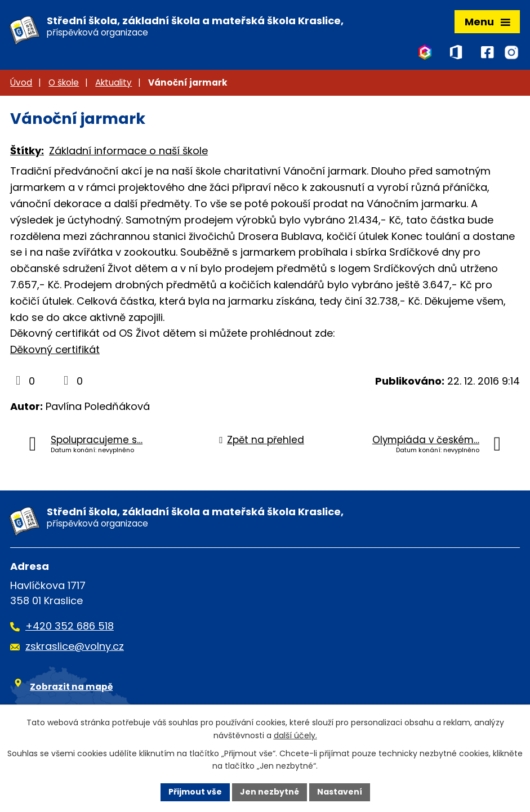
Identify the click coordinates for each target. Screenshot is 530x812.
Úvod (21, 82)
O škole (64, 82)
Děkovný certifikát (55, 349)
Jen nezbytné (270, 792)
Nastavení (340, 792)
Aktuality (113, 82)
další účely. (295, 735)
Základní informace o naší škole (128, 151)
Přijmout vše (195, 792)
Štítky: (27, 151)
